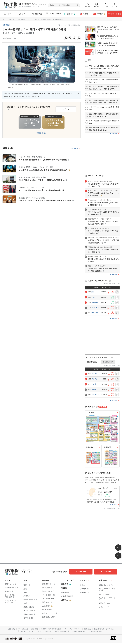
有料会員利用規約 (79, 631)
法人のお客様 (107, 572)
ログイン (115, 5)
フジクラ (94, 374)
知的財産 (88, 629)
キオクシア (95, 395)
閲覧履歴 (88, 5)
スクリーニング (53, 14)
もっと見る (74, 148)
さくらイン (95, 308)
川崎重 (94, 384)
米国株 (84, 14)
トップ (8, 14)
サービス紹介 (22, 629)
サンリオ (94, 379)
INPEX (94, 389)
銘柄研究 (37, 14)
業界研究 (69, 14)
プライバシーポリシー (73, 629)
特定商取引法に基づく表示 (105, 629)
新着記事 (11, 19)
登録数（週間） (92, 362)
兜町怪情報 (21, 19)
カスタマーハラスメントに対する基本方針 (35, 631)
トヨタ (94, 297)
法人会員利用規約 (96, 631)
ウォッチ (105, 5)
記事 (23, 14)
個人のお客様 (84, 572)
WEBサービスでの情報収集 (51, 629)
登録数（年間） (108, 362)
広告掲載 (34, 629)
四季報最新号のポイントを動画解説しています (30, 4)
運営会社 (11, 629)
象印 (93, 292)
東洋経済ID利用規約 (62, 631)
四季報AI (99, 14)
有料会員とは (42, 132)
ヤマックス (95, 313)
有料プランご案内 (114, 14)
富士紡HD (95, 302)
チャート (97, 5)
